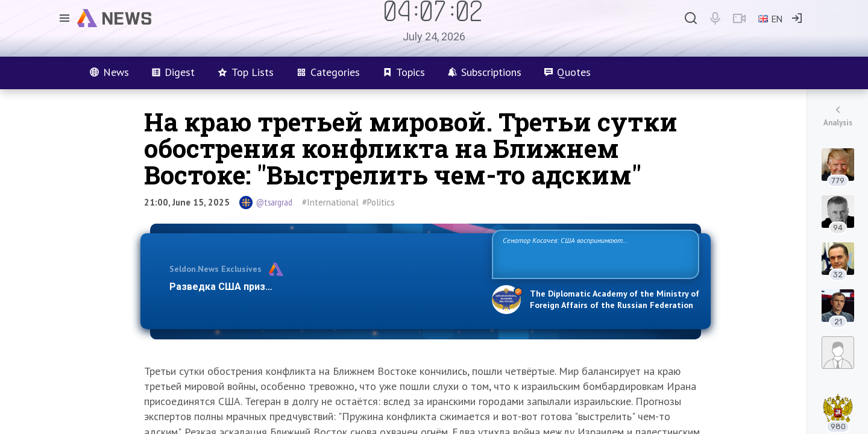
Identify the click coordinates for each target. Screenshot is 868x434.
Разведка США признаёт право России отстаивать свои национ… (324, 287)
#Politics (379, 202)
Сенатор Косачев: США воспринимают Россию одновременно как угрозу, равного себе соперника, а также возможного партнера (594, 253)
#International (330, 202)
